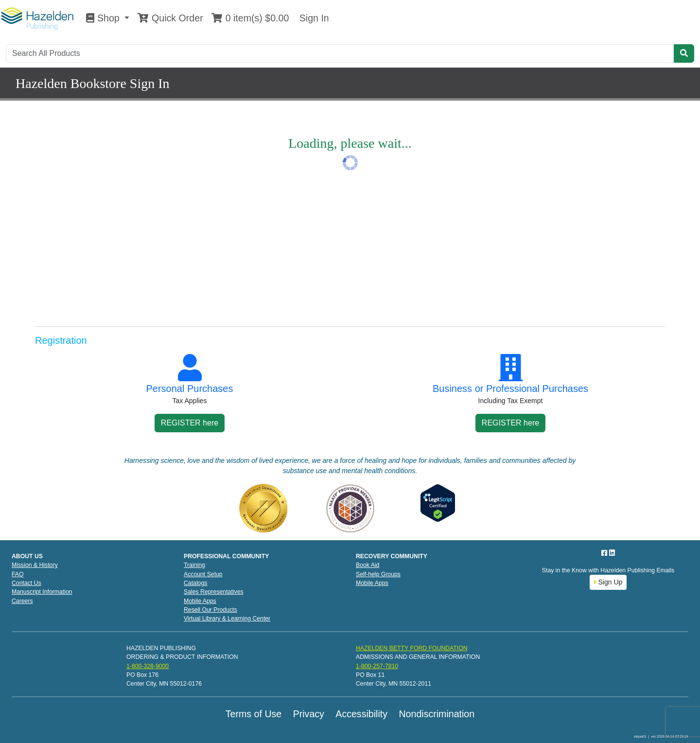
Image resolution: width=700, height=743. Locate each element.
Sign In (313, 18)
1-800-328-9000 (148, 666)
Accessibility (361, 714)
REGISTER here (190, 423)
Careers (22, 601)
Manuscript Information (42, 592)
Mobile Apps (200, 601)
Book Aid (367, 565)
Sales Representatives (214, 592)
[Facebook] (605, 553)
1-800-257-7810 (377, 666)
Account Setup (203, 574)
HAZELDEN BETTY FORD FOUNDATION (412, 648)
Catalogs (195, 583)
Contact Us (26, 583)
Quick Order (170, 18)
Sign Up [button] (608, 582)
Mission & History (35, 565)
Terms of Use (254, 714)
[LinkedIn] (612, 553)
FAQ (18, 574)
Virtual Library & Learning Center (227, 619)
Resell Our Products (210, 610)
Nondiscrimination (437, 714)
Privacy (309, 714)
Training (194, 565)
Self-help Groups (378, 574)
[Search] (340, 53)
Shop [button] (104, 18)
